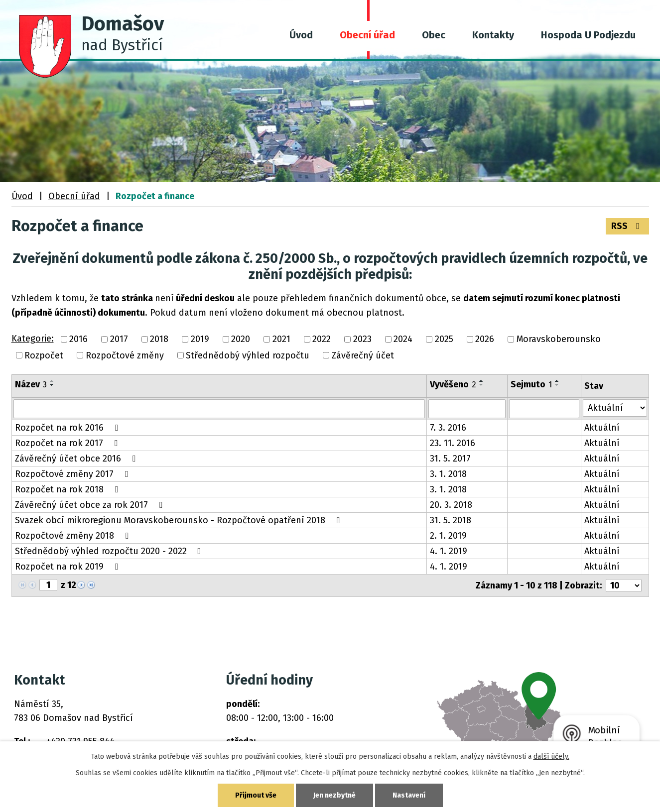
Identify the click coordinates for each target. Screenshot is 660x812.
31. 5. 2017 (450, 459)
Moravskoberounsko (559, 340)
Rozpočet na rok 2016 (68, 428)
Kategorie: (33, 339)
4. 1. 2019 (449, 551)
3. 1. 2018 (448, 474)
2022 (322, 340)
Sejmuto (531, 384)
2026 (485, 340)
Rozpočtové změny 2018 (74, 536)
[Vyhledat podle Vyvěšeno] (467, 409)
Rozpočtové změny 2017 (73, 474)
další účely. (551, 756)
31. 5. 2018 (451, 520)
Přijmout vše (256, 795)
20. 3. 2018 (451, 505)
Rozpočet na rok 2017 (68, 443)
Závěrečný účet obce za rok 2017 (91, 505)
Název (31, 384)
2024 (403, 340)
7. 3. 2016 (448, 428)
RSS (627, 226)
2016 (78, 340)
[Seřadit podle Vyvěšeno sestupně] (482, 385)
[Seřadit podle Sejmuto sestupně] (557, 385)
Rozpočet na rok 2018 (68, 489)
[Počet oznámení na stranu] (624, 585)
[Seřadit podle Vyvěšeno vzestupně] (482, 381)
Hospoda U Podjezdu (588, 35)
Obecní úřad (367, 35)
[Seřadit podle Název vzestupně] (52, 381)
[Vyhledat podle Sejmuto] (544, 409)
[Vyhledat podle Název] (219, 409)
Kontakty (493, 35)
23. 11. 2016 (453, 443)
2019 (200, 340)
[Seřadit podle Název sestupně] (52, 385)
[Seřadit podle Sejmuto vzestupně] (557, 381)
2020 (241, 340)
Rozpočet (44, 355)
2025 (444, 340)
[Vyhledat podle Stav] (615, 408)
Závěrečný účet (363, 355)
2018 (159, 340)
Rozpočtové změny (125, 355)
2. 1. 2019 (448, 536)
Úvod (301, 35)
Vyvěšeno (453, 384)
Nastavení (409, 795)
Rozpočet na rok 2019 (68, 567)
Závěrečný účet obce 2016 (77, 459)
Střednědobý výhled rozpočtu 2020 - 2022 (110, 551)
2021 (281, 340)
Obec (434, 35)
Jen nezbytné (334, 795)
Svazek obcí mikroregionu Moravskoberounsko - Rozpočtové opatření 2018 (179, 520)
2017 (119, 340)
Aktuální (602, 428)
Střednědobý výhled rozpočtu (248, 355)
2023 (362, 340)
